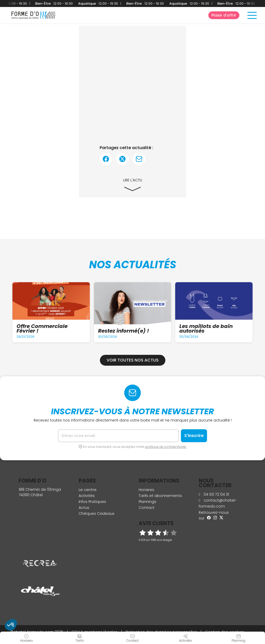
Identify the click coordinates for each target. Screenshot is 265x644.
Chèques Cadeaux (97, 513)
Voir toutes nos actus (133, 360)
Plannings (148, 502)
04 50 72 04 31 (214, 494)
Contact (147, 508)
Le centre (88, 490)
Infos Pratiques (92, 502)
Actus (84, 508)
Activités (87, 496)
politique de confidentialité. (166, 447)
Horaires (146, 490)
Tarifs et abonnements (160, 496)
